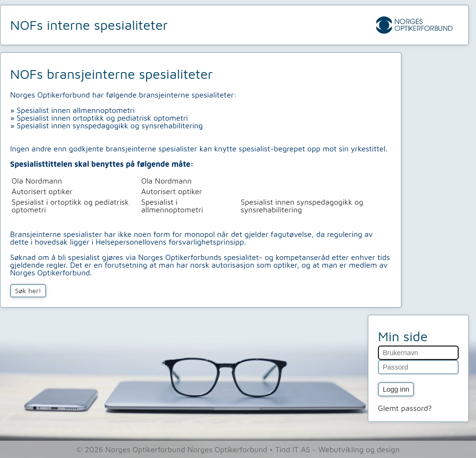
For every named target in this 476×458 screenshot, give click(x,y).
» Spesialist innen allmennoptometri (72, 110)
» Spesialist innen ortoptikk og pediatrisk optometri (99, 118)
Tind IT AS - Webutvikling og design (337, 449)
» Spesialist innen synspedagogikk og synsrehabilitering (106, 125)
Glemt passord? (405, 408)
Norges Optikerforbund (229, 449)
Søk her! (28, 291)
